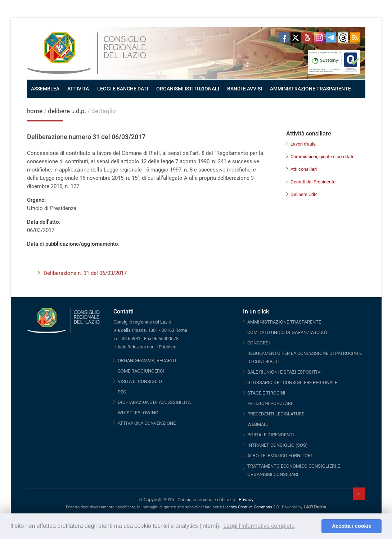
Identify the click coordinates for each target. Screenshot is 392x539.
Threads (343, 37)
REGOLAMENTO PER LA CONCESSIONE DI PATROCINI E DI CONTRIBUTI (305, 357)
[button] (314, 526)
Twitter (296, 37)
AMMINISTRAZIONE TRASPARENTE (310, 89)
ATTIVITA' (78, 89)
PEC (122, 392)
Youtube (307, 37)
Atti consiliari (304, 169)
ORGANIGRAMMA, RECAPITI (147, 360)
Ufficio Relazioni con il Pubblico (145, 347)
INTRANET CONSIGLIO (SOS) (278, 445)
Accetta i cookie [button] (352, 526)
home (35, 111)
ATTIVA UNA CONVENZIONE (147, 423)
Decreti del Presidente (313, 182)
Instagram (319, 37)
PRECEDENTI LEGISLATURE (276, 414)
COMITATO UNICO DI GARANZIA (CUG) (287, 332)
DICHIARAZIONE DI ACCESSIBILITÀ (154, 402)
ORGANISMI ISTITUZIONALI (188, 89)
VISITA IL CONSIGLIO (140, 381)
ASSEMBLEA (45, 89)
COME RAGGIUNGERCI (141, 371)
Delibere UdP (304, 194)
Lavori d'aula (303, 144)
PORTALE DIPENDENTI (271, 435)
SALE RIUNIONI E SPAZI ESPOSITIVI (285, 372)
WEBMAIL (258, 424)
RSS (355, 37)
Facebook (284, 37)
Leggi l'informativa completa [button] (259, 526)
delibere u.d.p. (68, 111)
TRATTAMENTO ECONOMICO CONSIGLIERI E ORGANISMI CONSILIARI (294, 470)
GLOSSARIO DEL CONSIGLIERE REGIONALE (292, 382)
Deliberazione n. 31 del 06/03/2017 (85, 273)
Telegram (331, 37)
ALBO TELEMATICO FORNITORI (280, 456)
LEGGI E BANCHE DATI (123, 89)
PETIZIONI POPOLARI (270, 403)
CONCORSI (259, 343)
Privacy (246, 500)
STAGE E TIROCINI (266, 393)
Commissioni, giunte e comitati (322, 157)
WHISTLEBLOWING (138, 413)
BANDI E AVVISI (245, 89)
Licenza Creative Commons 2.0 (251, 507)
